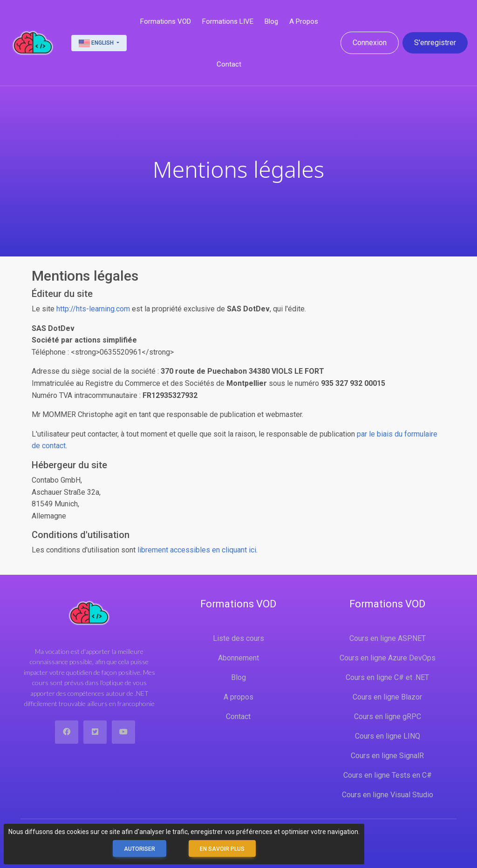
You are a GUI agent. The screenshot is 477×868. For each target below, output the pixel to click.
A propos (304, 21)
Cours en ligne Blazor (387, 697)
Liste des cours (238, 638)
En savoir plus (222, 849)
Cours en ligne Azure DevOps (388, 658)
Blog (271, 21)
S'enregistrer (435, 43)
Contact (229, 64)
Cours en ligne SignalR (387, 756)
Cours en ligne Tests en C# (388, 775)
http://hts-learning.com (93, 309)
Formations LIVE (228, 21)
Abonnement (238, 658)
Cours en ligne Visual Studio (388, 795)
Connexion (370, 43)
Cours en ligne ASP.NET (388, 638)
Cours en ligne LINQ (388, 736)
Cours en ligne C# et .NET (387, 677)
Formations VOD (166, 21)
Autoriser (140, 849)
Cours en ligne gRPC (388, 717)
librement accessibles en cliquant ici (197, 550)
